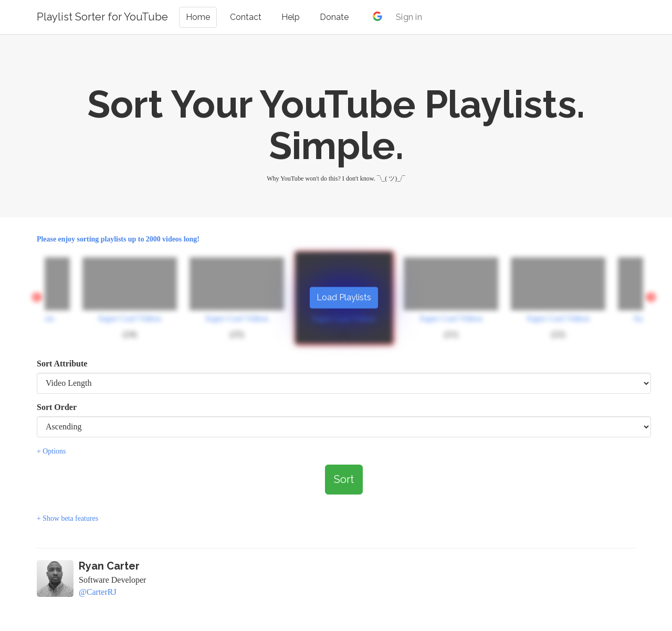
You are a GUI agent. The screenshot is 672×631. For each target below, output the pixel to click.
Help (291, 17)
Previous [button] (37, 298)
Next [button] (651, 298)
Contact (246, 17)
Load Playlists (344, 297)
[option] (451, 298)
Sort (344, 479)
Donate (334, 17)
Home (198, 17)
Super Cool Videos (130, 318)
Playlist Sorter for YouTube (102, 17)
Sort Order (57, 407)
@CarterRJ (98, 592)
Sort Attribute (62, 364)
